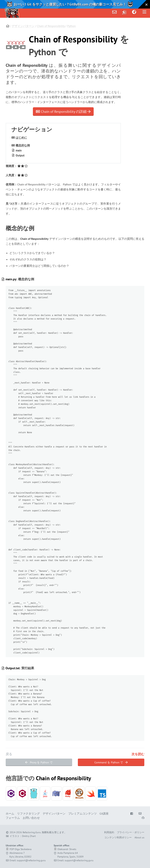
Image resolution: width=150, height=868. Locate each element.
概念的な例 (23, 145)
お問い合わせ (31, 818)
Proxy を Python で (39, 762)
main (19, 150)
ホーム (10, 813)
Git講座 (104, 813)
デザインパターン (23, 26)
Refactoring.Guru (32, 832)
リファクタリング (28, 813)
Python (71, 26)
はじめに (21, 137)
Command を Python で (111, 762)
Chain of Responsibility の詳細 (63, 112)
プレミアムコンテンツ (82, 813)
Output (20, 155)
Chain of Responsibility (51, 26)
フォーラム (13, 818)
